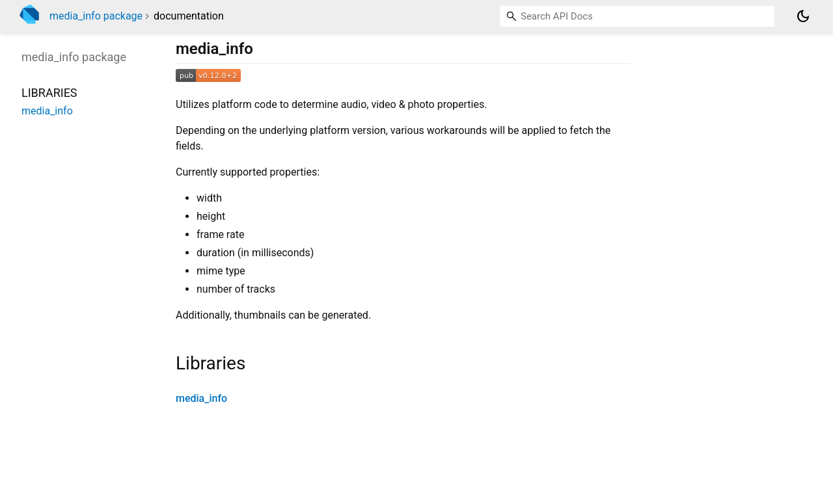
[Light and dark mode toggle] (803, 16)
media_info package (96, 16)
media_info (201, 398)
